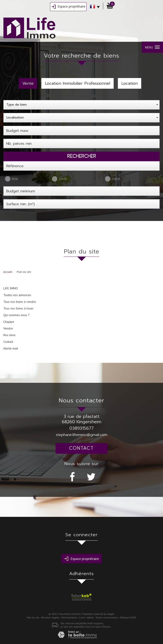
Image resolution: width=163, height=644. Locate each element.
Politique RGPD (128, 618)
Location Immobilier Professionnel (77, 83)
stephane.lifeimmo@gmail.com (81, 435)
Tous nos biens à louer (18, 308)
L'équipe (9, 322)
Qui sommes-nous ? (16, 315)
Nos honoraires (69, 618)
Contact (8, 342)
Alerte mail (11, 348)
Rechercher (82, 156)
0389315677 (81, 428)
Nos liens (9, 335)
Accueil (8, 272)
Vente (28, 83)
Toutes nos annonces (17, 295)
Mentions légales (50, 618)
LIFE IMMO (11, 288)
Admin (90, 618)
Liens (82, 618)
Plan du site (33, 618)
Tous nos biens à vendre (20, 302)
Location (130, 83)
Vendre (8, 328)
